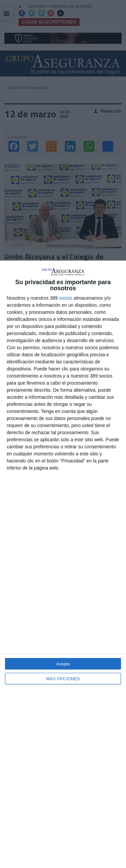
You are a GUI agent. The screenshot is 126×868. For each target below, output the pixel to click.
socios (66, 298)
